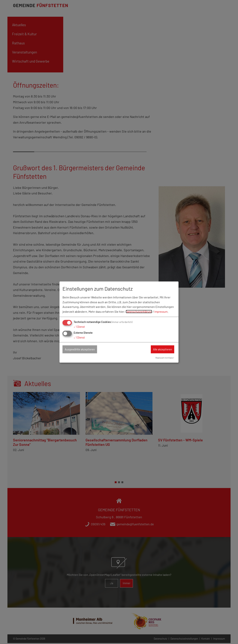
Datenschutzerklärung (140, 311)
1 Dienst (80, 326)
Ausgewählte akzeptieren (82, 349)
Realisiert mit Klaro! (164, 358)
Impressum (164, 311)
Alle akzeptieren (161, 349)
